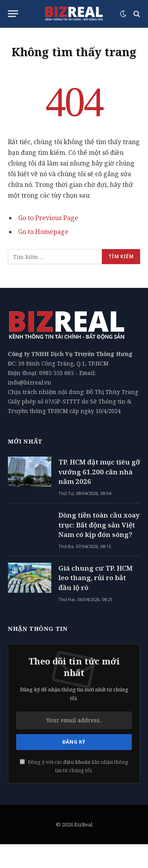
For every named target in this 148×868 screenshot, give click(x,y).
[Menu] (13, 14)
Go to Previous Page (48, 218)
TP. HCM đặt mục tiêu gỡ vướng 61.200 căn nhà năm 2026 (99, 472)
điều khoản (77, 762)
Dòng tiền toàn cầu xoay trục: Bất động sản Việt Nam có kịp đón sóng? (99, 525)
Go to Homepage (43, 232)
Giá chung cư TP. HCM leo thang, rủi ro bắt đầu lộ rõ (96, 578)
